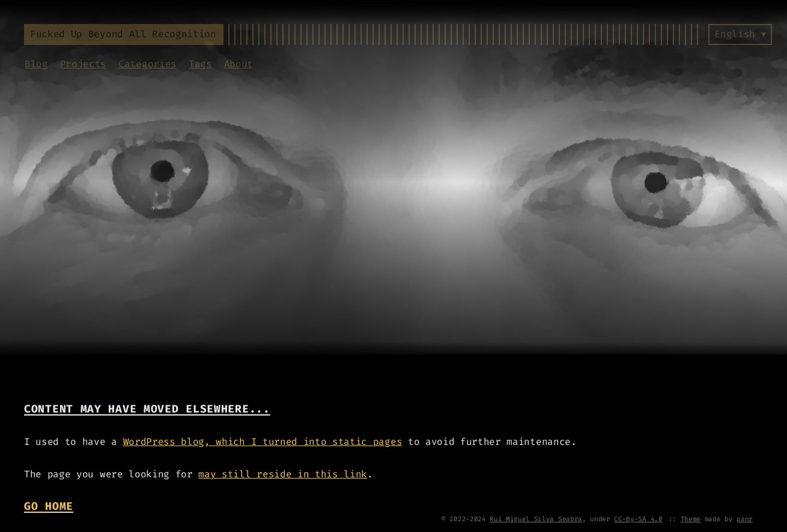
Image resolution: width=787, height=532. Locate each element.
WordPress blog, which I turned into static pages (263, 442)
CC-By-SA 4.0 (638, 519)
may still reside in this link (283, 474)
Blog (36, 64)
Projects (83, 64)
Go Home (49, 506)
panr (745, 519)
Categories (147, 64)
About (239, 64)
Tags (200, 64)
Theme (691, 519)
